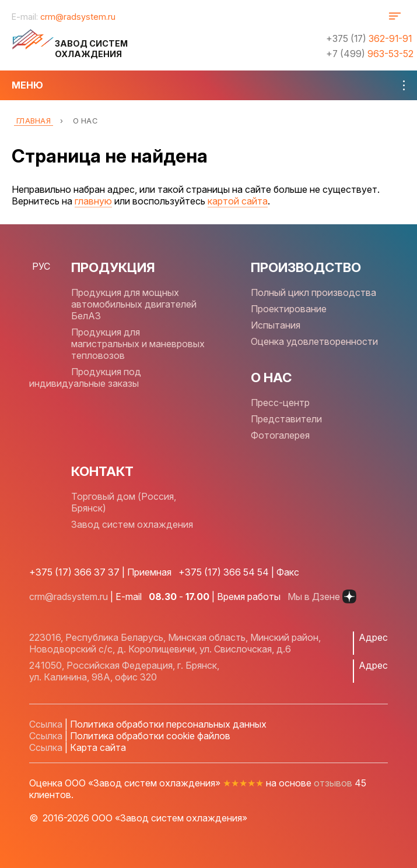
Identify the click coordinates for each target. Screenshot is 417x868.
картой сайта (238, 201)
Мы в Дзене (322, 597)
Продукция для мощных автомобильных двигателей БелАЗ (134, 304)
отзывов (333, 783)
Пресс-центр (280, 403)
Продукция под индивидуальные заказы (85, 377)
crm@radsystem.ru (78, 17)
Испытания (276, 325)
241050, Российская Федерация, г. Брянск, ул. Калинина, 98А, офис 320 (124, 671)
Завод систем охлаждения (132, 524)
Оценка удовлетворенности (314, 341)
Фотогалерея (280, 435)
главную (93, 201)
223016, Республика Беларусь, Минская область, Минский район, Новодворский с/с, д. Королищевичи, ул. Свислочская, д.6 (175, 643)
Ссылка (46, 724)
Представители (286, 419)
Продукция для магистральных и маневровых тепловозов (138, 344)
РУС (41, 266)
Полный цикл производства (313, 292)
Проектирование (289, 309)
